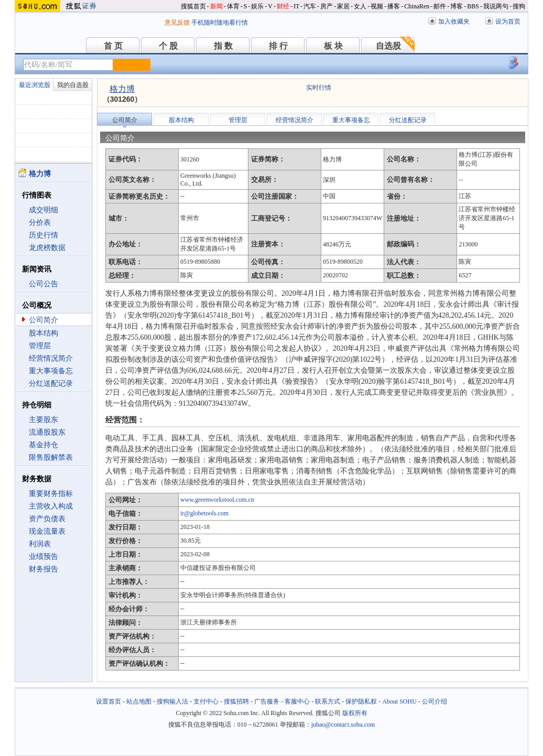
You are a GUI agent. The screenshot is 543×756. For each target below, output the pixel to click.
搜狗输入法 (172, 701)
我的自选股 (73, 85)
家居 (343, 6)
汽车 (310, 6)
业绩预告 (44, 557)
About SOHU (399, 701)
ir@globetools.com (204, 513)
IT (296, 6)
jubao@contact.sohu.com (343, 725)
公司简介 (44, 320)
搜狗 (519, 6)
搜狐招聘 (236, 701)
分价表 (40, 223)
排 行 (278, 46)
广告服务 (267, 701)
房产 (327, 6)
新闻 (216, 6)
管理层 (40, 346)
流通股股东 (47, 432)
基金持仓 (44, 445)
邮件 (440, 6)
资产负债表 (47, 519)
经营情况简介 (51, 358)
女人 (360, 6)
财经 (283, 6)
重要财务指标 (51, 494)
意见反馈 (177, 23)
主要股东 (44, 420)
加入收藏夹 (454, 21)
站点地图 (139, 701)
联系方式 (328, 701)
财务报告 (44, 569)
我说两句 (496, 6)
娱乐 (257, 6)
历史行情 (44, 235)
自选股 (388, 46)
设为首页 (508, 21)
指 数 (223, 46)
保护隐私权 (361, 701)
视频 (377, 6)
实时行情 (319, 88)
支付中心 (206, 701)
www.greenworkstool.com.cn (217, 500)
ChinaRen (417, 6)
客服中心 (297, 701)
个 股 (168, 46)
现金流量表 (47, 531)
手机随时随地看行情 (220, 23)
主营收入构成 (51, 506)
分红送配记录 (51, 384)
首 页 (113, 46)
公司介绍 (435, 701)
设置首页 (108, 701)
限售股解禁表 (51, 457)
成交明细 (44, 210)
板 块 (333, 46)
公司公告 (44, 284)
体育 (233, 6)
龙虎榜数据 (47, 248)
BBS (473, 6)
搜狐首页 (193, 6)
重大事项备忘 (51, 371)
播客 (394, 6)
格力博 (122, 89)
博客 (457, 6)
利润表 (40, 544)
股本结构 (44, 333)
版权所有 (355, 713)
